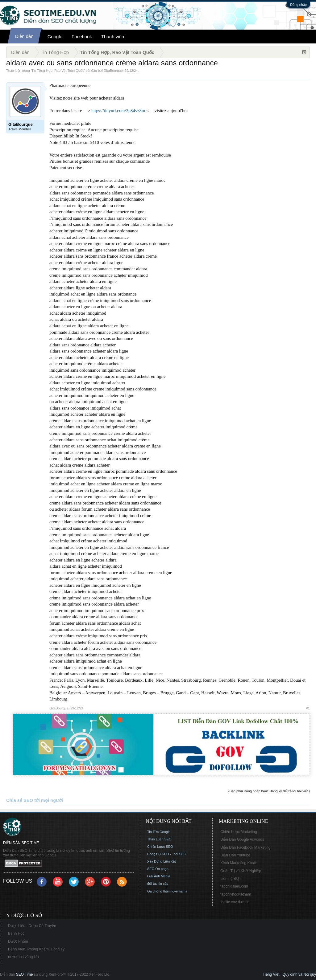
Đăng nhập (298, 5)
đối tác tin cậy (158, 884)
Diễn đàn (24, 36)
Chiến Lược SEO (160, 847)
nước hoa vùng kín (23, 957)
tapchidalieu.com (234, 886)
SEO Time (25, 974)
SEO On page (158, 869)
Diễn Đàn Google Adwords (242, 839)
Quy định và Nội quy (299, 974)
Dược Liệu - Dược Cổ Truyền (32, 926)
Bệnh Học (16, 933)
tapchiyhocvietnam (236, 894)
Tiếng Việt (271, 974)
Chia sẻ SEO (20, 800)
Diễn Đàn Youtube (235, 855)
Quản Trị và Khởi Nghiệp (241, 871)
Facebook (82, 37)
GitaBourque (113, 71)
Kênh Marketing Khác (238, 863)
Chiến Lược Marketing (239, 832)
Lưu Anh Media (159, 876)
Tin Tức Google (159, 832)
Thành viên (113, 37)
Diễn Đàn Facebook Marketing (245, 847)
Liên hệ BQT (231, 879)
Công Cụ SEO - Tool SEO (167, 854)
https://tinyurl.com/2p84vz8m (118, 111)
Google (55, 37)
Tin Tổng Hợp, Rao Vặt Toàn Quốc (58, 71)
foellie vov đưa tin (235, 902)
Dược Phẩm (18, 941)
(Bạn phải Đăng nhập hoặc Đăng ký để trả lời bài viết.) (269, 791)
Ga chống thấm (159, 891)
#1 (308, 708)
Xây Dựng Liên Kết (162, 861)
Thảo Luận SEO (159, 839)
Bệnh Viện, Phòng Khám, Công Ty (36, 949)
